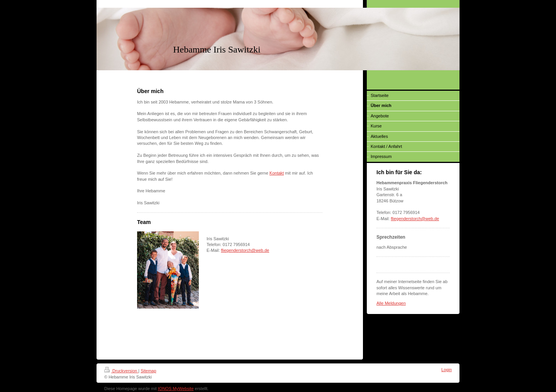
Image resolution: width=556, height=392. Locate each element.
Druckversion (121, 371)
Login (447, 370)
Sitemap (148, 371)
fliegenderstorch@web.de (245, 250)
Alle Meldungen (391, 303)
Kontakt (277, 173)
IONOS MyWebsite (176, 389)
